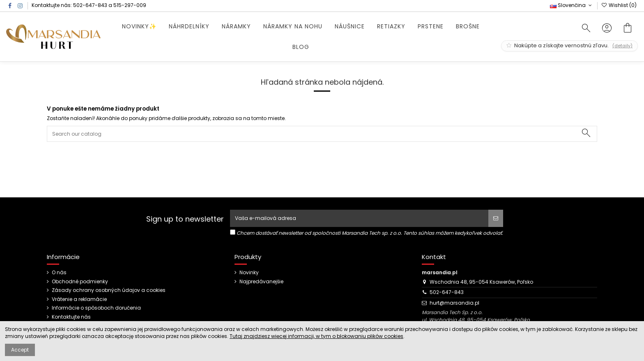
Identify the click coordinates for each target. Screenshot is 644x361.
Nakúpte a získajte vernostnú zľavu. (569, 45)
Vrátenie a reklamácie (79, 299)
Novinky (249, 273)
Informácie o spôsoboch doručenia (96, 308)
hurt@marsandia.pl (454, 303)
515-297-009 (130, 5)
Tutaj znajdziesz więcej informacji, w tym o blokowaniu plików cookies (316, 336)
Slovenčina (572, 5)
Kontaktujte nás (71, 317)
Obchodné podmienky (80, 282)
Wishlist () (619, 5)
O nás (59, 273)
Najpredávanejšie (261, 282)
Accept (20, 350)
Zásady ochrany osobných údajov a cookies (109, 290)
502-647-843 (90, 5)
